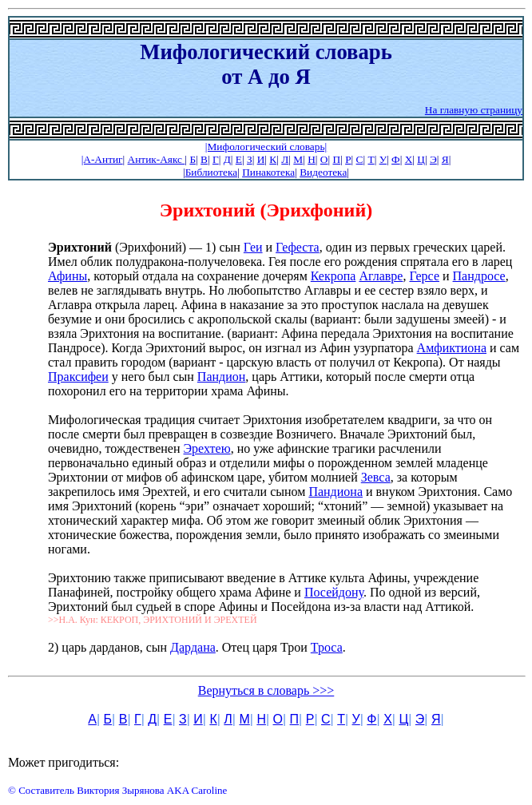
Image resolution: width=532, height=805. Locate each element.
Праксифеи (78, 377)
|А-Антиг (102, 159)
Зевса (376, 477)
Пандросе (479, 276)
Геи (253, 247)
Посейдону (334, 592)
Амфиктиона (452, 348)
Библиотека (211, 172)
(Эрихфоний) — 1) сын (146, 247)
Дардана (193, 647)
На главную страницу (474, 110)
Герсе (424, 276)
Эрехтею (207, 448)
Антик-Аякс (157, 159)
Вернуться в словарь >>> (266, 690)
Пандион (221, 377)
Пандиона (335, 492)
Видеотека (323, 172)
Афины (67, 276)
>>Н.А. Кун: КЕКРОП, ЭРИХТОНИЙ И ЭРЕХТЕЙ (153, 620)
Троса (327, 647)
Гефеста (298, 247)
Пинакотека (268, 172)
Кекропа (333, 276)
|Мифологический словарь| (266, 147)
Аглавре (381, 276)
